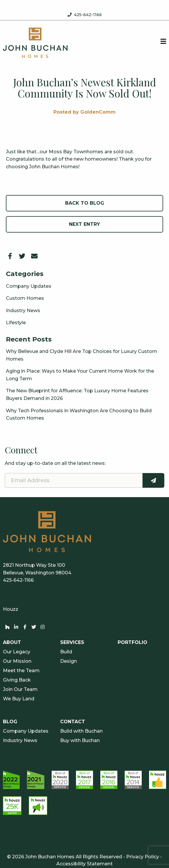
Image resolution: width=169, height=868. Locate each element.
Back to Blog (85, 203)
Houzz (11, 609)
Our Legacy (17, 652)
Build (66, 652)
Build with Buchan (81, 731)
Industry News (23, 311)
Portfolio (132, 642)
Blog (10, 722)
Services (72, 642)
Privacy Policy (143, 857)
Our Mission (17, 661)
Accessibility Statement (84, 864)
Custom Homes (25, 298)
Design (69, 661)
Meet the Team (21, 671)
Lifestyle (16, 323)
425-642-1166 (88, 15)
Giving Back (17, 680)
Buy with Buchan (80, 741)
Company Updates (29, 286)
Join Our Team (20, 689)
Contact (73, 722)
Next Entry (84, 224)
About (12, 642)
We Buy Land (19, 699)
